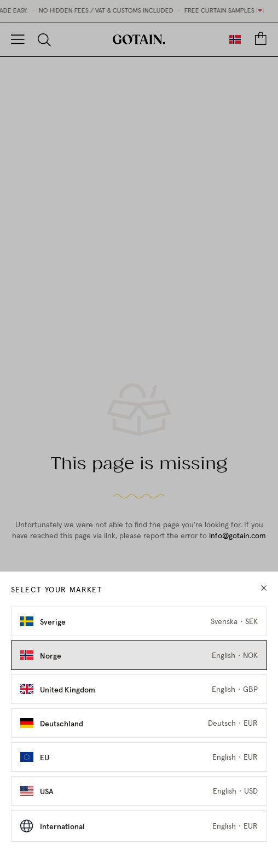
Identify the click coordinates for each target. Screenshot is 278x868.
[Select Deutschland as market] (139, 723)
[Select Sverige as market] (139, 621)
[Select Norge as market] (139, 655)
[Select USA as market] (139, 791)
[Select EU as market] (139, 757)
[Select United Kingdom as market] (139, 689)
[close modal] (264, 588)
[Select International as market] (139, 826)
